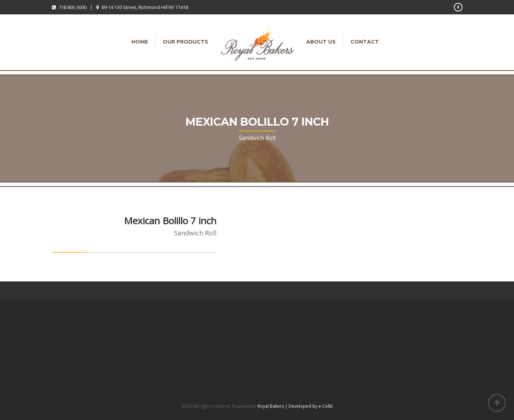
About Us (321, 42)
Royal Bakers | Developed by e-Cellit (295, 406)
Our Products (186, 42)
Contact (365, 42)
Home (140, 42)
